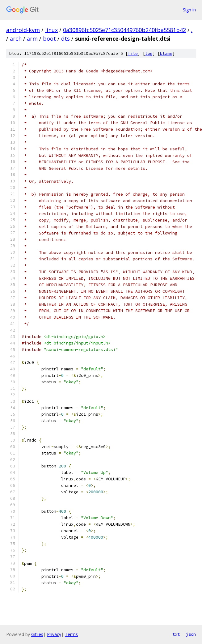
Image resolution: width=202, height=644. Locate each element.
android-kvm (23, 30)
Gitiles (37, 634)
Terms (71, 634)
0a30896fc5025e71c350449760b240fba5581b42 (124, 30)
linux (51, 30)
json (191, 634)
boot (49, 39)
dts (65, 39)
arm (32, 39)
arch (16, 39)
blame (166, 53)
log (149, 53)
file (133, 53)
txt (176, 634)
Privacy (54, 634)
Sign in (189, 10)
